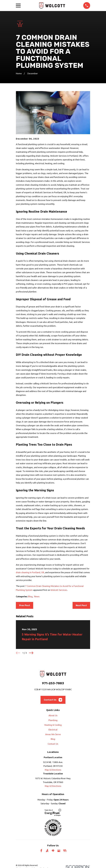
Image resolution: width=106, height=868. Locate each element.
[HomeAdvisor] (53, 851)
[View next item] (31, 653)
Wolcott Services (59, 590)
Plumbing (53, 720)
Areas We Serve (53, 734)
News (37, 596)
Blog (30, 596)
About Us (53, 715)
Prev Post (25, 605)
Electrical (53, 730)
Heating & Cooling (53, 725)
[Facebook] (41, 851)
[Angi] (47, 851)
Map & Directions (53, 770)
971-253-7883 (53, 683)
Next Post (81, 605)
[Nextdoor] (65, 851)
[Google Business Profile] (59, 851)
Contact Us (53, 700)
